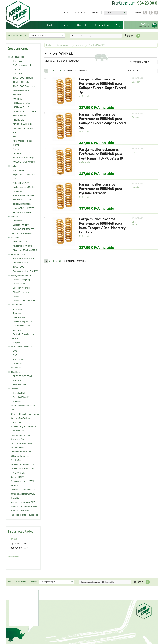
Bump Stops (16, 368)
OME (15, 355)
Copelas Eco (16, 460)
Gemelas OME (19, 393)
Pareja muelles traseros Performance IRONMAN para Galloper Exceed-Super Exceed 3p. (102, 85)
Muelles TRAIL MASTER (24, 208)
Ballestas (14, 217)
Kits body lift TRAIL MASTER (23, 490)
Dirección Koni (19, 296)
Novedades (83, 25)
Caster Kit (15, 338)
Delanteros (18, 309)
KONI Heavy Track (21, 90)
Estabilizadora (19, 317)
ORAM (16, 145)
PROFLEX (17, 154)
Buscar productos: (17, 35)
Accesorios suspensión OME (23, 502)
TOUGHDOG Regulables (24, 86)
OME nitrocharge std (22, 65)
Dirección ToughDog (22, 280)
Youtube (156, 13)
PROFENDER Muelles (23, 212)
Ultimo (83, 71)
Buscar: (34, 582)
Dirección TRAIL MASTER (24, 301)
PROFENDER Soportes (21, 511)
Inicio (48, 45)
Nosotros (66, 12)
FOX (15, 133)
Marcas (67, 25)
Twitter (145, 13)
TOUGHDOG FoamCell (23, 78)
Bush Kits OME (19, 385)
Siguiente (70, 71)
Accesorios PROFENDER (24, 128)
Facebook (151, 13)
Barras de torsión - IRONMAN (26, 271)
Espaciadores (16, 305)
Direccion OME (19, 284)
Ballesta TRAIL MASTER (24, 229)
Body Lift (17, 330)
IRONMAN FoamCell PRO (24, 112)
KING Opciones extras (23, 141)
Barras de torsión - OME (23, 259)
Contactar (96, 12)
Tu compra (144, 24)
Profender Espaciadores (23, 334)
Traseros (17, 313)
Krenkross (18, 15)
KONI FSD (18, 99)
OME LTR (17, 69)
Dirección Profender (21, 288)
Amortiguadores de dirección (23, 275)
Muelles (14, 166)
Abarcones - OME (21, 242)
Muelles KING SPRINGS (24, 196)
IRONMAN (18, 364)
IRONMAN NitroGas (22, 103)
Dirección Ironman (21, 292)
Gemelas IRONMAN (22, 397)
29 (60, 71)
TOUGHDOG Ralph (21, 82)
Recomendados (102, 25)
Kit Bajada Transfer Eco (21, 452)
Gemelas (14, 389)
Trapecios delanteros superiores (24, 515)
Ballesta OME (19, 221)
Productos (52, 25)
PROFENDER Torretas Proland (24, 506)
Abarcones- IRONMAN (23, 246)
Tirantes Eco (16, 422)
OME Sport (18, 61)
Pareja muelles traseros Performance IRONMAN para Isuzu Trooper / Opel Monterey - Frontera (103, 225)
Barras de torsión (18, 254)
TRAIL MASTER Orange (23, 158)
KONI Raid (18, 95)
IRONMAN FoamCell (22, 107)
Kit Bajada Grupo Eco (20, 456)
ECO (15, 351)
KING (15, 137)
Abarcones (15, 238)
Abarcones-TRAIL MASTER (25, 250)
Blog (118, 25)
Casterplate (15, 343)
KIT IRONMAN (19, 116)
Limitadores (16, 401)
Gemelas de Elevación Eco (22, 464)
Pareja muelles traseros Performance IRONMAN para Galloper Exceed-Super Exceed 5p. (102, 121)
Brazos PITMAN (17, 477)
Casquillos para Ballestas (21, 233)
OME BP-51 (18, 74)
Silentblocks (16, 372)
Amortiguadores (17, 57)
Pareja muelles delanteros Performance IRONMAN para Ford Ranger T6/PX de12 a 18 (101, 154)
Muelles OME (19, 170)
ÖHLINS (17, 149)
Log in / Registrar (81, 12)
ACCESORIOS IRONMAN (24, 162)
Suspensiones (63, 45)
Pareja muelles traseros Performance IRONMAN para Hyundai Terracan (101, 189)
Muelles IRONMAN (21, 183)
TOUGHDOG (19, 359)
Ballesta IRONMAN (21, 225)
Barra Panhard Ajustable (21, 347)
